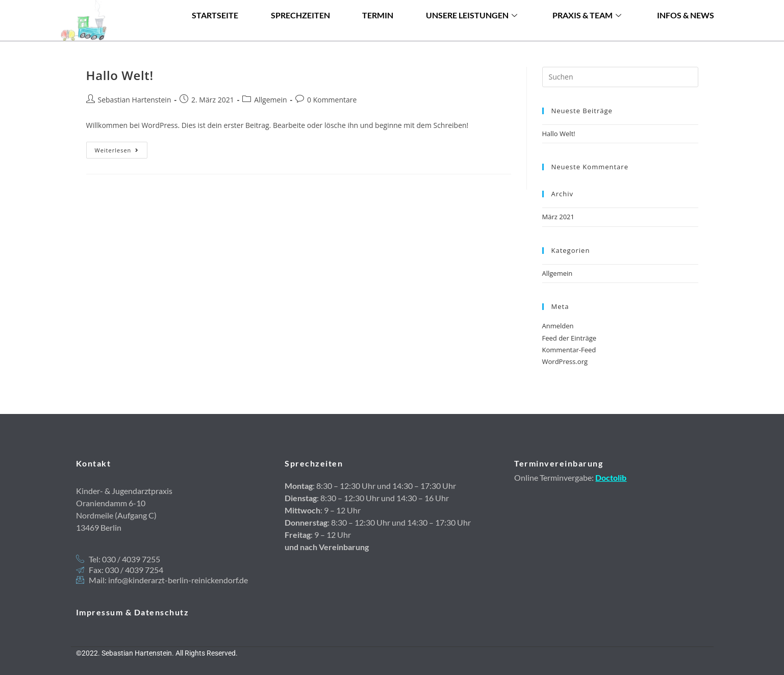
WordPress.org (565, 361)
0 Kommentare (332, 100)
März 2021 (558, 217)
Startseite (215, 35)
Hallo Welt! (120, 75)
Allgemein (270, 100)
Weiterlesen (121, 148)
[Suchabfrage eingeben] (620, 77)
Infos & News (686, 35)
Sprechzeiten (300, 35)
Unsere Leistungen (472, 35)
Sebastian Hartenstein (135, 100)
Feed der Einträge (570, 338)
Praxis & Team (587, 35)
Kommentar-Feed (569, 350)
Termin (378, 35)
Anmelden (558, 326)
